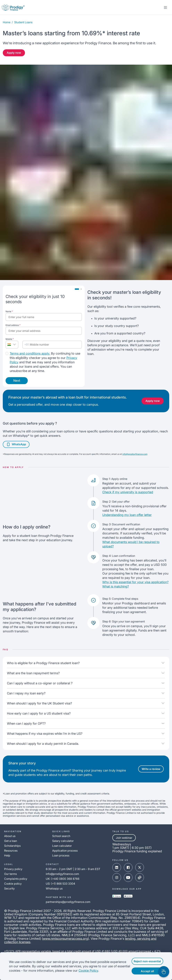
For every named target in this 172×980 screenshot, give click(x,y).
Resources (11, 851)
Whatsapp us (54, 888)
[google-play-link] (117, 896)
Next (17, 381)
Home (7, 22)
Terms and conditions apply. (30, 353)
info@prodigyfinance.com (135, 454)
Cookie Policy (108, 971)
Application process (65, 851)
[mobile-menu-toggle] (165, 7)
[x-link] (140, 867)
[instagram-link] (117, 878)
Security (9, 888)
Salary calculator (63, 841)
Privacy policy (13, 869)
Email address (13, 325)
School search (61, 836)
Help (7, 855)
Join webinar (124, 838)
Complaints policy (16, 879)
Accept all (145, 971)
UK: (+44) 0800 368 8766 (63, 879)
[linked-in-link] (117, 867)
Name (9, 311)
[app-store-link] (128, 896)
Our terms (10, 874)
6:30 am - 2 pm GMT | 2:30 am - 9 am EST (73, 869)
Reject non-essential (145, 961)
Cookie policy (13, 884)
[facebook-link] (128, 867)
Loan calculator (62, 846)
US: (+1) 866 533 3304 (60, 884)
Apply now (14, 53)
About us (10, 836)
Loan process (61, 855)
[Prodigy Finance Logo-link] (13, 7)
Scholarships (12, 846)
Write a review (151, 769)
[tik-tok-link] (140, 878)
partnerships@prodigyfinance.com (68, 902)
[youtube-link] (128, 878)
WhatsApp (16, 444)
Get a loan (11, 841)
